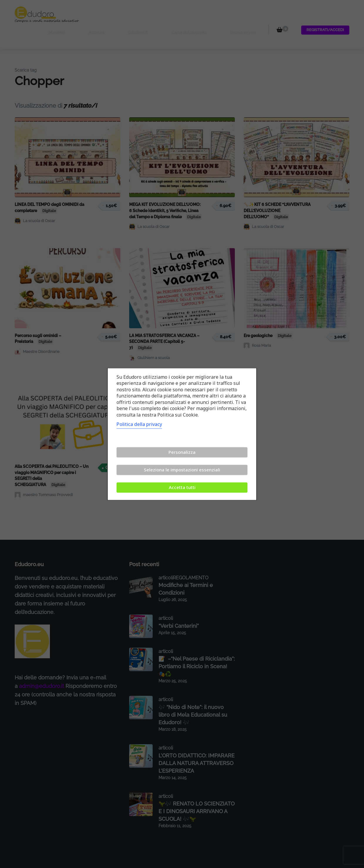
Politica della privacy (139, 424)
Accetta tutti (182, 487)
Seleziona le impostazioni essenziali (182, 470)
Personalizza (182, 452)
